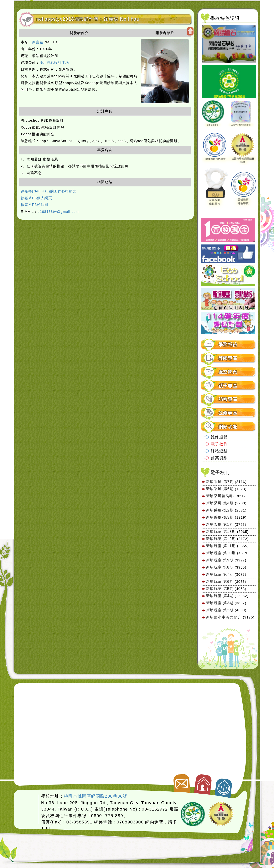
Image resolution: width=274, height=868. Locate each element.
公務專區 (228, 413)
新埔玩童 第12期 (221, 539)
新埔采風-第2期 (220, 510)
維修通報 (219, 437)
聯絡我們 (181, 782)
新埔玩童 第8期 (220, 567)
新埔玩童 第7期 (220, 574)
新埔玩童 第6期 (220, 581)
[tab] (228, 345)
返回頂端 (224, 786)
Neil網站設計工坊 (54, 63)
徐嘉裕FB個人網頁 (36, 198)
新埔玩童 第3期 (220, 603)
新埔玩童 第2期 (220, 610)
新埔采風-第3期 (220, 517)
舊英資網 (219, 458)
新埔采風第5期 (219, 496)
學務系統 (228, 345)
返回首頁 (203, 783)
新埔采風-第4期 (220, 503)
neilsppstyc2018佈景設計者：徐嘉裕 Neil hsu (88, 19)
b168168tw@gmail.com (58, 212)
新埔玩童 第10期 (221, 553)
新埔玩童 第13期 (221, 532)
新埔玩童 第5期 (220, 589)
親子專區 (228, 386)
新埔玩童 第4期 (220, 596)
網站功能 (228, 427)
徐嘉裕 (38, 42)
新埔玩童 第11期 (221, 546)
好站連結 (219, 451)
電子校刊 (219, 444)
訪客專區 (228, 399)
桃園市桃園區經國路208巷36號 (96, 796)
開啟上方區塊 (190, 31)
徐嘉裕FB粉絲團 (35, 205)
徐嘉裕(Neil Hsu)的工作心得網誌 (49, 191)
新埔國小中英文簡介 (224, 617)
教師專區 (228, 358)
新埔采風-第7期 (220, 482)
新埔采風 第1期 (220, 524)
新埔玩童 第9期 (220, 560)
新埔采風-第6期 (220, 489)
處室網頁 (228, 372)
